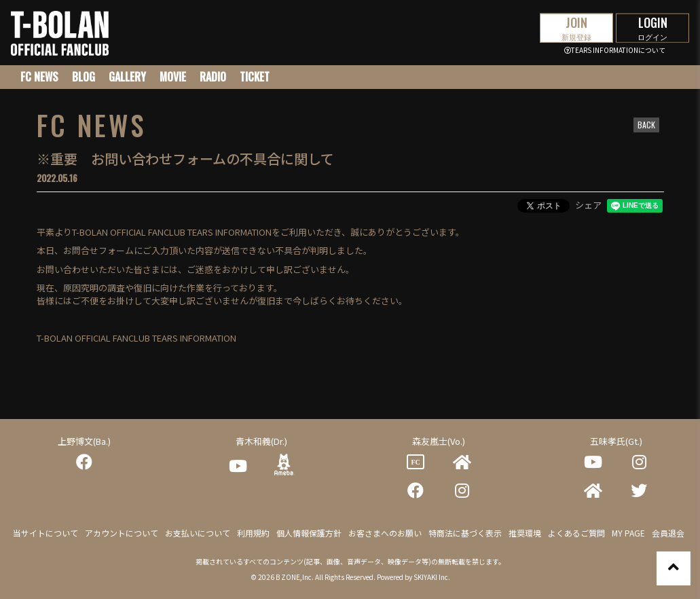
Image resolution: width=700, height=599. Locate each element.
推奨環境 (525, 533)
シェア (588, 205)
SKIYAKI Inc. (432, 577)
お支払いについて (198, 533)
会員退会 (668, 533)
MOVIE (173, 77)
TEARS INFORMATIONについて (615, 50)
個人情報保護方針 (309, 533)
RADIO (213, 77)
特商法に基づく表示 (465, 533)
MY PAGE (628, 533)
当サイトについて (45, 533)
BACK (646, 125)
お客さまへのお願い (385, 533)
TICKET (255, 77)
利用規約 (253, 533)
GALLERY (127, 77)
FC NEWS (39, 77)
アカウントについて (122, 533)
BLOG (84, 77)
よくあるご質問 (576, 533)
